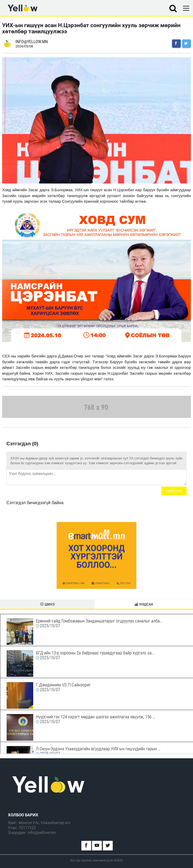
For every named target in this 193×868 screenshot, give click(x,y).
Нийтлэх (174, 491)
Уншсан (144, 604)
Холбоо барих (23, 815)
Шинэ (47, 604)
